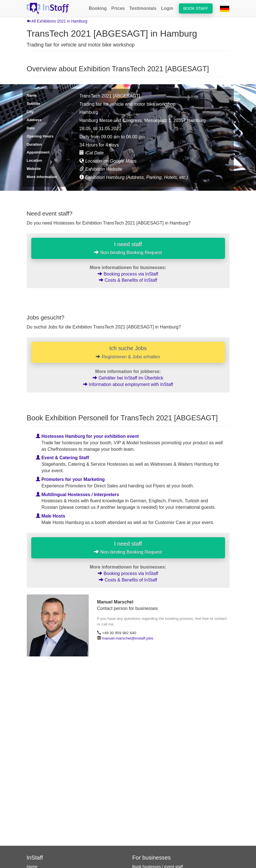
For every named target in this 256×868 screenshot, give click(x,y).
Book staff (196, 8)
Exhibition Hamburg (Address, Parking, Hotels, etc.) (134, 177)
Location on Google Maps (108, 161)
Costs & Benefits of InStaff (128, 280)
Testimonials (143, 8)
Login (167, 8)
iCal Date (92, 153)
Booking (98, 8)
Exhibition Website (101, 169)
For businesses (152, 858)
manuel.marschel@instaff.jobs (128, 638)
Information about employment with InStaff (128, 384)
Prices (118, 8)
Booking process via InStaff (128, 274)
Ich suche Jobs (128, 352)
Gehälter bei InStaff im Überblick (128, 378)
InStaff (35, 858)
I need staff (128, 248)
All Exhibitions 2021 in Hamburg (57, 21)
